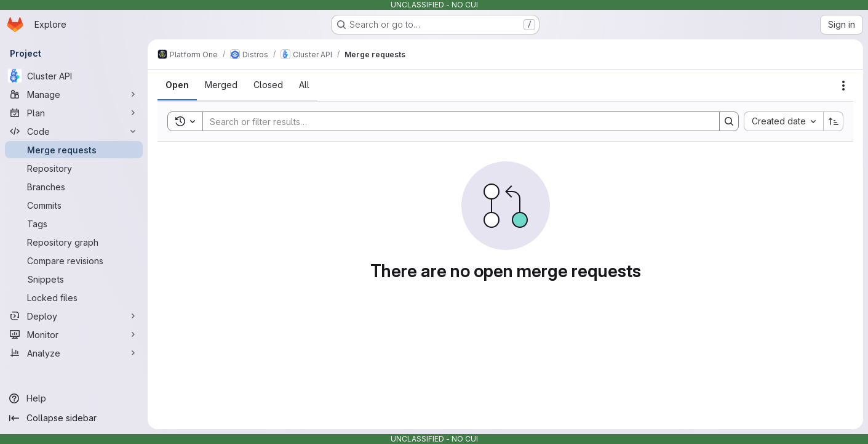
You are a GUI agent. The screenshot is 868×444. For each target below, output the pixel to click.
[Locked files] (74, 297)
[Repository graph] (74, 242)
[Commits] (74, 205)
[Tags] (74, 224)
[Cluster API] (74, 76)
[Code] (74, 131)
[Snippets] (74, 279)
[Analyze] (74, 353)
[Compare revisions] (74, 260)
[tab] (177, 85)
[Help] (74, 398)
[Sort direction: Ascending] (834, 121)
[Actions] (843, 86)
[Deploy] (74, 316)
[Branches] (74, 187)
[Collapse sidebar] (74, 418)
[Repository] (74, 168)
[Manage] (74, 94)
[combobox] (783, 121)
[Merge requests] (74, 150)
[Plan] (74, 113)
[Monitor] (74, 334)
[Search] (455, 121)
